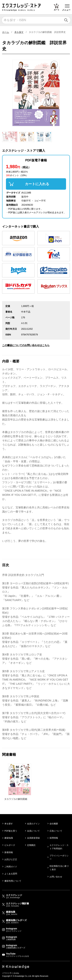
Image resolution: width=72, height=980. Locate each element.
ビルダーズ (10, 845)
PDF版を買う (11, 831)
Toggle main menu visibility (67, 4)
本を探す (19, 32)
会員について (33, 831)
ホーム (6, 32)
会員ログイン (33, 824)
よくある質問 (11, 874)
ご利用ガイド (11, 867)
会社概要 (54, 824)
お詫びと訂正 (11, 859)
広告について (56, 831)
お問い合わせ (56, 877)
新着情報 (9, 852)
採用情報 (54, 838)
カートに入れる (37, 184)
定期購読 (31, 845)
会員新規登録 (33, 838)
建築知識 (9, 838)
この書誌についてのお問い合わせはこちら (26, 345)
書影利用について (13, 881)
